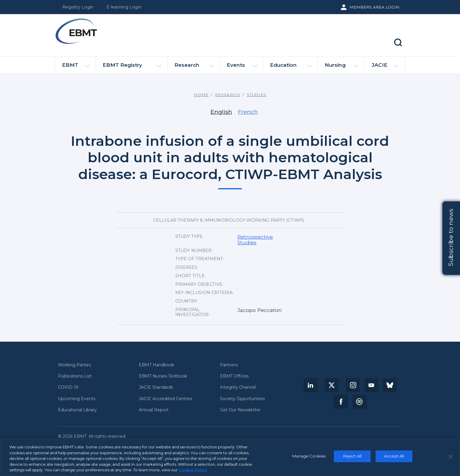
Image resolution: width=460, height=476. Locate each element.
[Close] (451, 458)
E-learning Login (124, 7)
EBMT (76, 67)
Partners (229, 365)
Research (194, 67)
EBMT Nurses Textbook (163, 376)
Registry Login (78, 7)
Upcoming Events (77, 399)
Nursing (342, 67)
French (248, 112)
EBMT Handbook (156, 365)
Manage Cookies (309, 458)
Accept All (394, 458)
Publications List (75, 376)
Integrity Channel (238, 387)
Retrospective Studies (255, 240)
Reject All (352, 458)
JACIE (385, 67)
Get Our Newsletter (240, 410)
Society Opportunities (242, 399)
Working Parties (74, 365)
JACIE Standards (156, 387)
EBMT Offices (234, 376)
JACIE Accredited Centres (165, 399)
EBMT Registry (132, 67)
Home (201, 95)
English (221, 112)
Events (242, 67)
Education (291, 67)
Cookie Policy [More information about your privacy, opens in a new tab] (193, 472)
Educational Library (77, 410)
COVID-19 (68, 387)
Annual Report (154, 410)
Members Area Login (374, 7)
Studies (256, 95)
